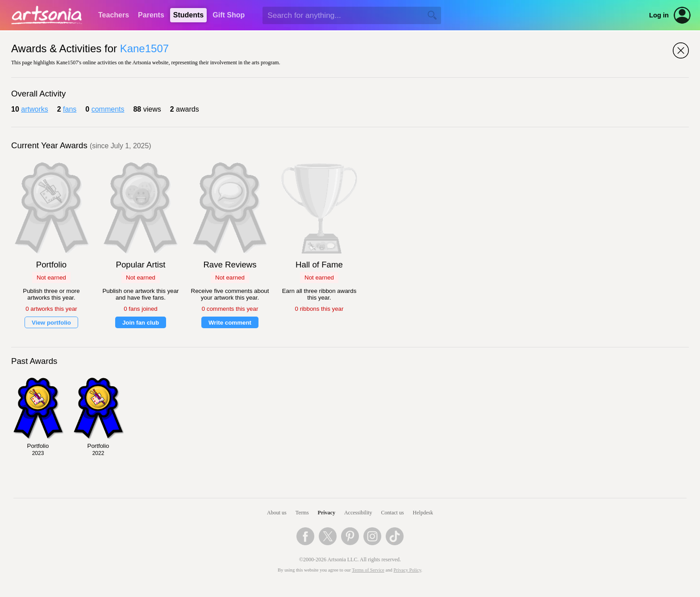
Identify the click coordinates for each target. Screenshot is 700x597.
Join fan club (141, 323)
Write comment (230, 323)
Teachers (114, 15)
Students (188, 15)
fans (70, 109)
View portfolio (51, 323)
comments (108, 109)
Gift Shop (229, 15)
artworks (34, 109)
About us (277, 513)
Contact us (393, 513)
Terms (302, 513)
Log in (659, 15)
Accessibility (358, 513)
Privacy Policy (408, 570)
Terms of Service (368, 570)
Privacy (327, 513)
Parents (151, 15)
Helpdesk (423, 513)
